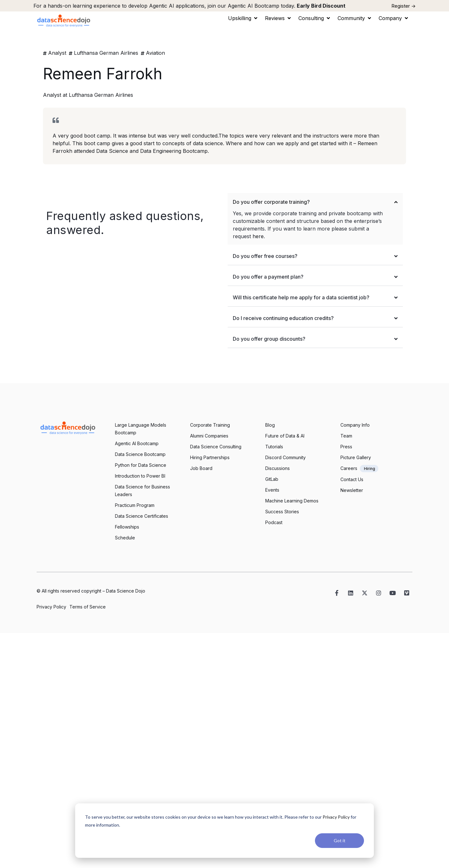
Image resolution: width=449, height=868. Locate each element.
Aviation (155, 53)
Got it (340, 840)
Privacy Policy (336, 817)
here (258, 236)
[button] (243, 18)
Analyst (57, 53)
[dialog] (224, 831)
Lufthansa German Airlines (106, 53)
